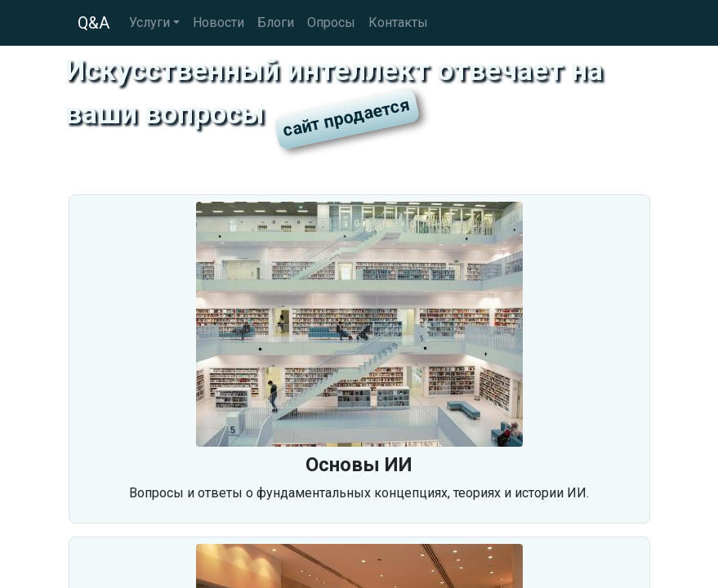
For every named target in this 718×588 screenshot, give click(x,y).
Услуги (149, 22)
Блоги (276, 22)
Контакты (398, 22)
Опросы (331, 22)
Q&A (94, 23)
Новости (219, 22)
